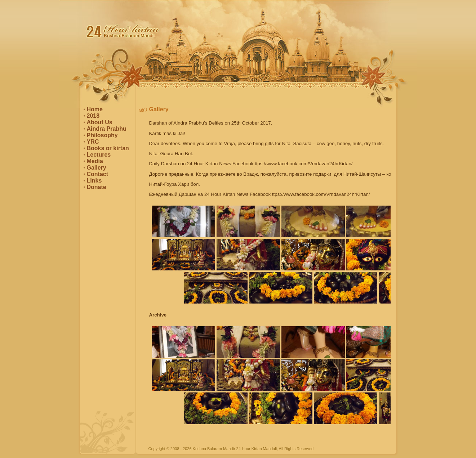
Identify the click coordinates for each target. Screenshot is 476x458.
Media (95, 161)
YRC (93, 142)
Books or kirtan (108, 148)
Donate (97, 187)
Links (94, 181)
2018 (93, 116)
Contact (98, 174)
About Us (100, 122)
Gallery (97, 168)
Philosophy (102, 135)
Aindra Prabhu (107, 129)
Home (95, 109)
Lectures (99, 155)
